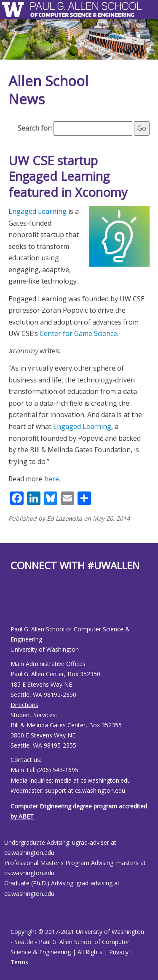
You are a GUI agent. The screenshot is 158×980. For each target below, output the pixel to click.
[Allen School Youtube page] (17, 605)
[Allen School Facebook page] (13, 605)
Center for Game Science (78, 333)
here (52, 479)
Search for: (35, 128)
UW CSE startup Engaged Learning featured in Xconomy (68, 176)
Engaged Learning (37, 211)
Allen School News (48, 90)
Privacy (119, 952)
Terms (19, 962)
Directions (24, 705)
